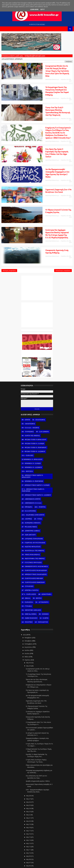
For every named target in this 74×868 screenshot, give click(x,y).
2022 (25, 587)
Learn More (34, 9)
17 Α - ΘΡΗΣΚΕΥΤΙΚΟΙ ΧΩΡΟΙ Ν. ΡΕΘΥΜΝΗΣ (33, 443)
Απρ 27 (29, 752)
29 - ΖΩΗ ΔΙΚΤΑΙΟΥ (29, 487)
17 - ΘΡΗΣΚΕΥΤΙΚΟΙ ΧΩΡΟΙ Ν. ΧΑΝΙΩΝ (36, 438)
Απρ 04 (29, 825)
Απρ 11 (29, 802)
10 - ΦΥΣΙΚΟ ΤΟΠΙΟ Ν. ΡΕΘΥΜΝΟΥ (34, 400)
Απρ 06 (29, 818)
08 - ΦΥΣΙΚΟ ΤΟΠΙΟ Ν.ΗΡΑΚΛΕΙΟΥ (34, 392)
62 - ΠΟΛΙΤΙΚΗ (27, 575)
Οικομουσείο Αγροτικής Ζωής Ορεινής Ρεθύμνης (43, 205)
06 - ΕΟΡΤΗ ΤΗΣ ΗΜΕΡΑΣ (31, 388)
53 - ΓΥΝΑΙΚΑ (27, 559)
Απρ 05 (29, 822)
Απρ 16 (29, 787)
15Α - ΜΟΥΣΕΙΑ (27, 424)
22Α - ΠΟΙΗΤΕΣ (40, 460)
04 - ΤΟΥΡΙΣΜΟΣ (28, 384)
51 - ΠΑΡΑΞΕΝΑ (27, 555)
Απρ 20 (29, 774)
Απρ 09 (29, 809)
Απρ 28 (29, 748)
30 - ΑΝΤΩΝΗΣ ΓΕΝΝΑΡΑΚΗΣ (32, 491)
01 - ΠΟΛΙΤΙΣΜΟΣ (39, 372)
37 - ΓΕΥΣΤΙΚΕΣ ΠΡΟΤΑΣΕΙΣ (32, 515)
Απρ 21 (29, 771)
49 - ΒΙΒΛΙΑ (26, 551)
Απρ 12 (29, 799)
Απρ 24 (29, 761)
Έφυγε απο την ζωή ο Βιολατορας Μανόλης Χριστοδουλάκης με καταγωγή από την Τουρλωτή (44, 98)
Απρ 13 (29, 796)
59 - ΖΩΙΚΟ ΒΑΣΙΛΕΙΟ (30, 571)
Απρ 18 (29, 780)
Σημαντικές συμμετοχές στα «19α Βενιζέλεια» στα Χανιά (46, 159)
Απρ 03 (29, 828)
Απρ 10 (29, 806)
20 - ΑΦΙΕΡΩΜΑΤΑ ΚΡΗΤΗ (31, 452)
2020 (25, 852)
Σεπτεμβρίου (29, 597)
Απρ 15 (29, 790)
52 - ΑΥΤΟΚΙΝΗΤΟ (42, 555)
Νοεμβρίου (28, 590)
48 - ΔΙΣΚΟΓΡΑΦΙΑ (45, 547)
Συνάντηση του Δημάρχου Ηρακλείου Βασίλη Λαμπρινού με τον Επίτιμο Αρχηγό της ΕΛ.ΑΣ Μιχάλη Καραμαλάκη (48, 191)
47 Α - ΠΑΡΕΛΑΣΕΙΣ (29, 547)
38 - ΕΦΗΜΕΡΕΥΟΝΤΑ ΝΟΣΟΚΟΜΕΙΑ (35, 519)
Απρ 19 (29, 777)
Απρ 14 (29, 793)
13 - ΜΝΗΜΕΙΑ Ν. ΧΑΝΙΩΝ (31, 416)
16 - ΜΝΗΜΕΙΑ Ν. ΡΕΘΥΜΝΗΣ (32, 434)
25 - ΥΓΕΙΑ (38, 472)
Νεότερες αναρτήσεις (9, 222)
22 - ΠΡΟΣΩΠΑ (27, 460)
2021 (25, 848)
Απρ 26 (29, 755)
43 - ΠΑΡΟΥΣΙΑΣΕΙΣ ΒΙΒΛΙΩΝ (32, 531)
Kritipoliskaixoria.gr (57, 862)
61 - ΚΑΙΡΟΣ (44, 571)
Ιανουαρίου (28, 845)
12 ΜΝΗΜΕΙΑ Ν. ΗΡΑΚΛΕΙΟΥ (32, 412)
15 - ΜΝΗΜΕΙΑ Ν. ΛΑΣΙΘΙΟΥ (32, 420)
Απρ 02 (29, 831)
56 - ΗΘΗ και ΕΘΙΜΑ (29, 567)
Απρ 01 (29, 834)
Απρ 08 (29, 812)
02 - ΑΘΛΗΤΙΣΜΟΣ (28, 376)
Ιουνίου (27, 606)
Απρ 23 (29, 764)
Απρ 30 (29, 615)
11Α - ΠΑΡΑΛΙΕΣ (28, 408)
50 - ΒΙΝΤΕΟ (37, 551)
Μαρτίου (28, 838)
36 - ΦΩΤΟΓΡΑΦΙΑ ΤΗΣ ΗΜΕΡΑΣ (33, 511)
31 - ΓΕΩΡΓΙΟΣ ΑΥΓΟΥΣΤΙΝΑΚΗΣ (33, 495)
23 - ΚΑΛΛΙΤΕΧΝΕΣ (29, 464)
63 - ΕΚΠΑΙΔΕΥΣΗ (41, 575)
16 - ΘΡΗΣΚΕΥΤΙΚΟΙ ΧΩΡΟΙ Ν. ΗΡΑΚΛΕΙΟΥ (32, 429)
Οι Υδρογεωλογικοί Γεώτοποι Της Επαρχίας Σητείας (45, 174)
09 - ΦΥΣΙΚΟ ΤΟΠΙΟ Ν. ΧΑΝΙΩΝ (33, 396)
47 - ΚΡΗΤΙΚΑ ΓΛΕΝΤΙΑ (30, 543)
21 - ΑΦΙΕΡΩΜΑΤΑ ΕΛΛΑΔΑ (32, 456)
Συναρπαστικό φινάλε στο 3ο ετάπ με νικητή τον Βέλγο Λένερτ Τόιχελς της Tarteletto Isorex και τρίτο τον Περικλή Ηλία (47, 68)
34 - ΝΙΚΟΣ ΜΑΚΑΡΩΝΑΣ (31, 507)
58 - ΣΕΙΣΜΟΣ (44, 567)
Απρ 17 (29, 783)
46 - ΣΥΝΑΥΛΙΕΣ (28, 539)
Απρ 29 (29, 619)
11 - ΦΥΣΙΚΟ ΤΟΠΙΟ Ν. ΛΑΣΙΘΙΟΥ (33, 404)
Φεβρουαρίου (29, 841)
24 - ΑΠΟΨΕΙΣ (27, 472)
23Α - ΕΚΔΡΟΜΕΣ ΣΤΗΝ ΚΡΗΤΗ (33, 468)
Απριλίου (28, 613)
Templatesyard (33, 862)
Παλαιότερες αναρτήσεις (63, 222)
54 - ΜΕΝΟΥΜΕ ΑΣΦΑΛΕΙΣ (31, 563)
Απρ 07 (29, 815)
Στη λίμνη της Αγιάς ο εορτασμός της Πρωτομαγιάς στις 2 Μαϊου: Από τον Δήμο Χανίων (48, 129)
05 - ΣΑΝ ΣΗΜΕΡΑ (42, 384)
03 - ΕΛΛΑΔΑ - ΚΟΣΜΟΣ (30, 380)
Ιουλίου (27, 603)
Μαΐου (27, 609)
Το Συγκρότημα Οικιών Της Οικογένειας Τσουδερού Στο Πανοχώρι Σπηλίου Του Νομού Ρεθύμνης (46, 83)
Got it (42, 9)
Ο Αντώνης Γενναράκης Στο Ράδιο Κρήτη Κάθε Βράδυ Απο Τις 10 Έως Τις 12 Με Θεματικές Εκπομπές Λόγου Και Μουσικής (37, 305)
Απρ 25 (29, 758)
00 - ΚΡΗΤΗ (26, 372)
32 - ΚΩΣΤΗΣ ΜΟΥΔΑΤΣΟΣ (31, 499)
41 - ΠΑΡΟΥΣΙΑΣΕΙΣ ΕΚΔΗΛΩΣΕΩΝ (34, 523)
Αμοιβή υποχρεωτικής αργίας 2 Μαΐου (38, 734)
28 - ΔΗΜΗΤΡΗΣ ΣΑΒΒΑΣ (31, 483)
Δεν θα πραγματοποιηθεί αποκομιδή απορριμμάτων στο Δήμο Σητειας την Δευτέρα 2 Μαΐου (47, 145)
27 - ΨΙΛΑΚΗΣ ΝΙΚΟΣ (29, 479)
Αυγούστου (28, 600)
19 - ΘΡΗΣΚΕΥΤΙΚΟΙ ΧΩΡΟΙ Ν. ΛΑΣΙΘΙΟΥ (36, 448)
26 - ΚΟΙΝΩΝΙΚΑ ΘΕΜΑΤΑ (31, 476)
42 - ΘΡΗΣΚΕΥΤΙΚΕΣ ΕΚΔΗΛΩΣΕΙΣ (34, 527)
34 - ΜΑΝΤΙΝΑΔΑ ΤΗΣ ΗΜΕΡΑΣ (33, 503)
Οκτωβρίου (28, 593)
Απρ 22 (29, 767)
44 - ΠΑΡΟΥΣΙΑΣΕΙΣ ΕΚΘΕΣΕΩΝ (33, 535)
